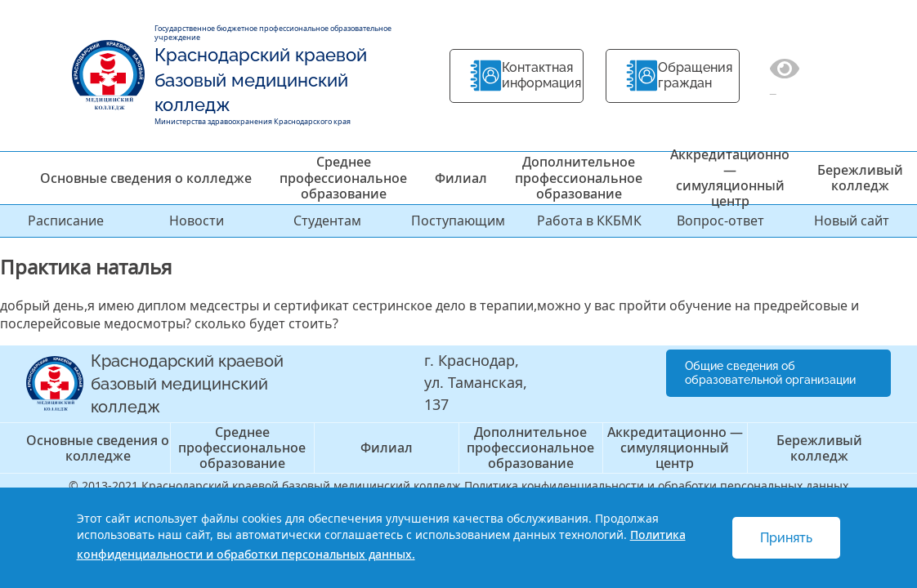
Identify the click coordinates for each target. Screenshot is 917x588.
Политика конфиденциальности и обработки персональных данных (656, 486)
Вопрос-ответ (720, 220)
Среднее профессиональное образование (343, 177)
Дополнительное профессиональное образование (579, 177)
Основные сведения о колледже (146, 178)
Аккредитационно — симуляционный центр (730, 178)
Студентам (327, 220)
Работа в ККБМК (589, 220)
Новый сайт (852, 220)
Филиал (461, 178)
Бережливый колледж (860, 178)
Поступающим (458, 220)
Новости (197, 220)
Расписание (66, 220)
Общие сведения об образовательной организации (770, 373)
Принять (786, 538)
